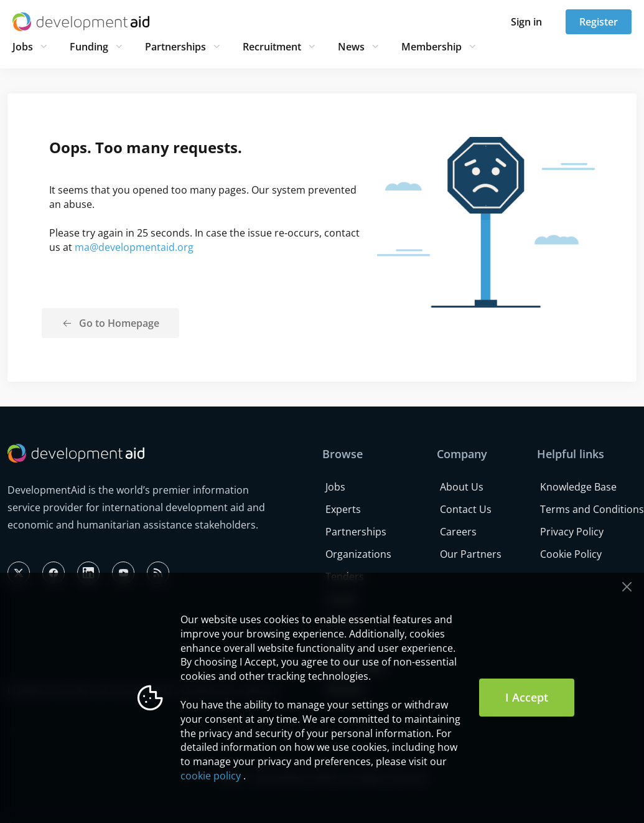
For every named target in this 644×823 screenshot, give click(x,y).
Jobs (23, 47)
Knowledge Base (578, 487)
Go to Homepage (119, 323)
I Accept (527, 697)
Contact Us (466, 509)
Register (599, 22)
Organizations (358, 554)
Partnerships (175, 47)
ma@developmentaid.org (134, 247)
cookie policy (211, 776)
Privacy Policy (572, 532)
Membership (432, 47)
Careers (458, 532)
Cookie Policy (571, 554)
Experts (343, 509)
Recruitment (272, 47)
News (351, 47)
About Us (462, 487)
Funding (89, 47)
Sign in (526, 22)
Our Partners (471, 554)
